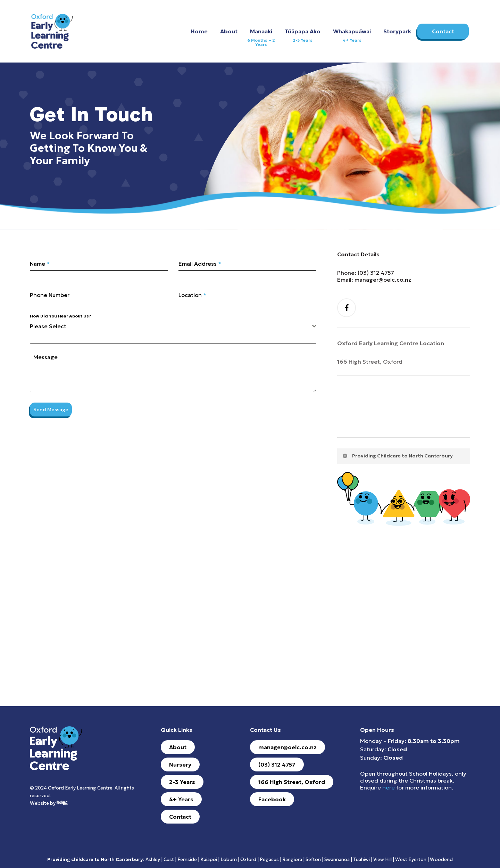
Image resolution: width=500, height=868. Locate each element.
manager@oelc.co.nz (383, 280)
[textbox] (171, 326)
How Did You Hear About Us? (61, 316)
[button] (178, 747)
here (389, 787)
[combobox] (173, 326)
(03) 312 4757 (376, 273)
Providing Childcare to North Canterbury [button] (397, 456)
